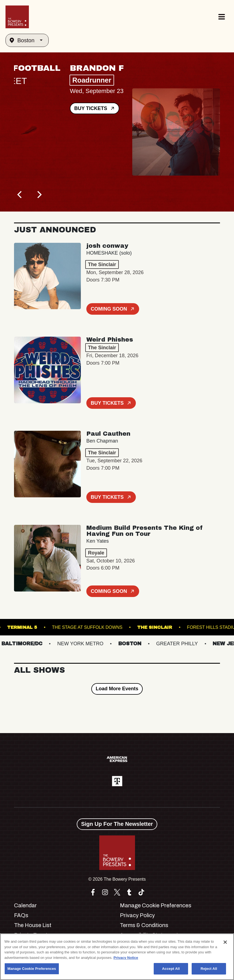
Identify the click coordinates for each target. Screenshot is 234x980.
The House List (33, 925)
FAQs (21, 915)
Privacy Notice (126, 958)
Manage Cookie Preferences (156, 905)
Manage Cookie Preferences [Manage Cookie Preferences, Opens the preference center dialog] (32, 969)
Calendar (25, 905)
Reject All (209, 969)
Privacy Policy (137, 915)
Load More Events (117, 689)
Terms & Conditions (144, 925)
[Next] (39, 195)
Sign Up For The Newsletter (117, 824)
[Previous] (20, 195)
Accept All (171, 969)
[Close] (225, 942)
